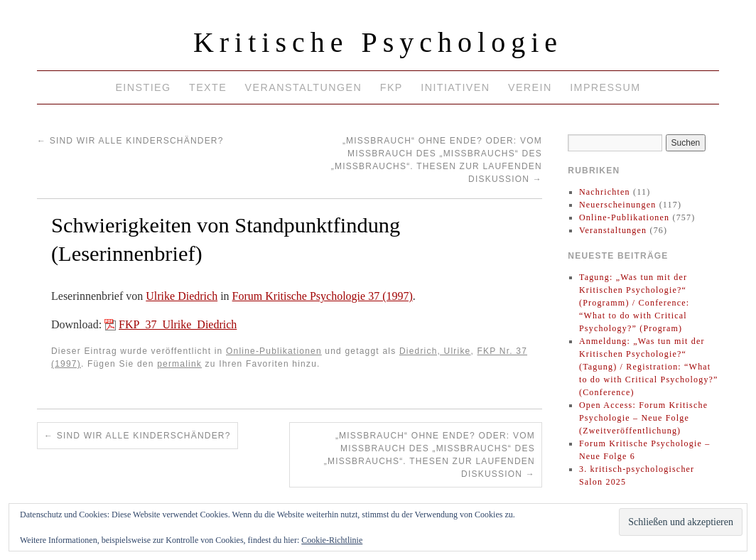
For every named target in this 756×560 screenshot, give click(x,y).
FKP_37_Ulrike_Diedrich (178, 324)
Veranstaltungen (304, 87)
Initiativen (455, 87)
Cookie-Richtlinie (332, 540)
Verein (530, 87)
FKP (391, 87)
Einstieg (143, 87)
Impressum (605, 87)
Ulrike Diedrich (182, 296)
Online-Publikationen (274, 351)
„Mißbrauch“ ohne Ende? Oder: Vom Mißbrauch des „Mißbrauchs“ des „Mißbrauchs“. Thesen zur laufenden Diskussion (430, 455)
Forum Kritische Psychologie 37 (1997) (323, 296)
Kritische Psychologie (378, 42)
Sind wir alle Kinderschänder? (130, 141)
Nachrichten (605, 192)
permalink (179, 364)
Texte (208, 87)
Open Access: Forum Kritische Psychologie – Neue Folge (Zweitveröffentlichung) (643, 418)
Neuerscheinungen (618, 205)
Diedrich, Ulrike (435, 351)
